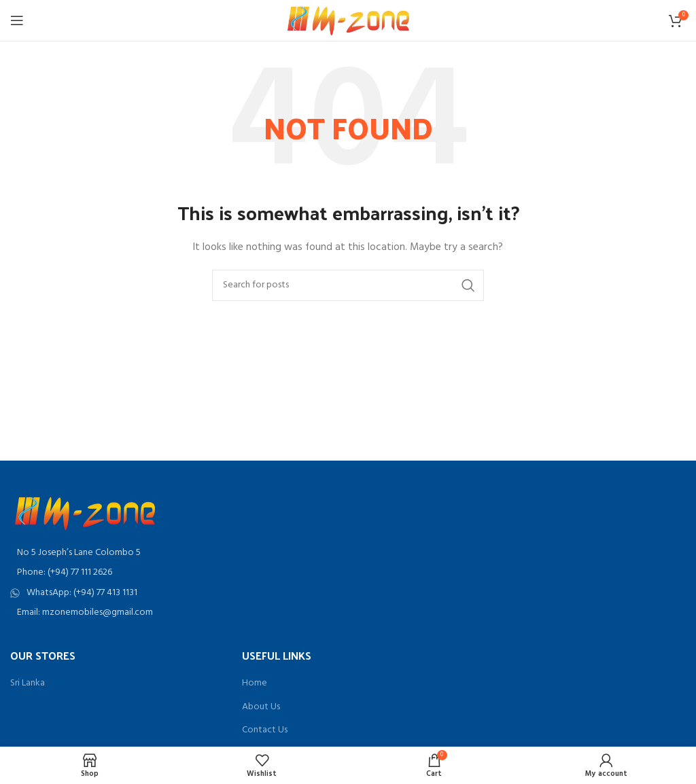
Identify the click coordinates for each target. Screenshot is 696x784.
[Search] (348, 285)
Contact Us (265, 730)
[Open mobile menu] (17, 20)
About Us (261, 707)
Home (255, 683)
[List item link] (174, 573)
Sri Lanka (28, 683)
